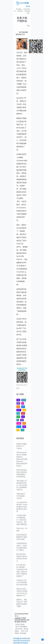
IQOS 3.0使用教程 (21, 632)
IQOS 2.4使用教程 (21, 627)
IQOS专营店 (17, 641)
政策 (24, 410)
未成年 (19, 423)
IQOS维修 (19, 9)
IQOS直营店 (24, 643)
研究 (18, 407)
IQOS (23, 413)
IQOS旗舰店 (17, 638)
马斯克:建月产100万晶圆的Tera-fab (21, 496)
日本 (18, 417)
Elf (23, 403)
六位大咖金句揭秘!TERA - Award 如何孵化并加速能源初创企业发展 (22, 507)
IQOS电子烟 (26, 638)
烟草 (18, 403)
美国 (18, 400)
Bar (18, 430)
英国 (22, 420)
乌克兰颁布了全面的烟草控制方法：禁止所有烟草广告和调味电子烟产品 (22, 485)
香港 (24, 427)
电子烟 (24, 400)
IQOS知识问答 (27, 12)
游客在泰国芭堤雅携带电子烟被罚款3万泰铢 (22, 537)
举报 (28, 26)
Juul (23, 417)
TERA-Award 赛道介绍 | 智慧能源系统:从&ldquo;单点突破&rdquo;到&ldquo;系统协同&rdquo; (22, 459)
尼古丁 (19, 410)
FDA (18, 413)
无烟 (23, 430)
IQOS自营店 (26, 641)
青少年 (19, 427)
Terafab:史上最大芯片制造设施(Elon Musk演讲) (22, 582)
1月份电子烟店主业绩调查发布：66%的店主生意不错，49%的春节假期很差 (22, 520)
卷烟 (24, 423)
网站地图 (23, 633)
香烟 (23, 407)
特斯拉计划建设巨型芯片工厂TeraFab (22, 446)
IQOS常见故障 (20, 624)
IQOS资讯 (20, 11)
